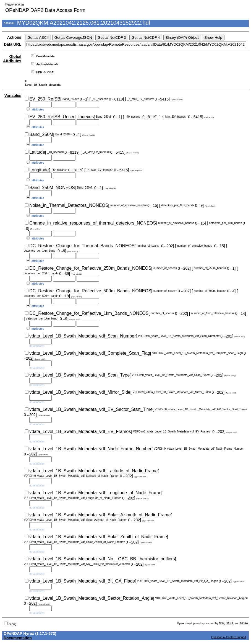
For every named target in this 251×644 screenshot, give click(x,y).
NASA (229, 623)
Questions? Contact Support (229, 637)
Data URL (13, 44)
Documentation (18, 638)
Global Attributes (12, 59)
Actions (14, 37)
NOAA (244, 623)
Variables (13, 96)
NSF (222, 623)
